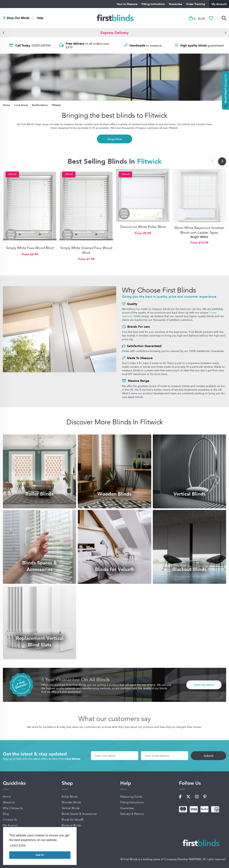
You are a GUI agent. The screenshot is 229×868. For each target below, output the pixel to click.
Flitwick (56, 105)
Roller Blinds (70, 797)
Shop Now (115, 139)
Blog (6, 814)
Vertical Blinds (71, 808)
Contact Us (10, 820)
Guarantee (175, 4)
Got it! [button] (40, 855)
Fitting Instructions (153, 4)
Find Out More (204, 685)
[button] (4, 33)
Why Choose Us (13, 808)
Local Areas (21, 105)
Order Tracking (196, 4)
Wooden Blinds (71, 802)
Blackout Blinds (71, 825)
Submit (209, 756)
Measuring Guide (131, 797)
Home (7, 105)
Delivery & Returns (132, 814)
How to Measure (127, 4)
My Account (219, 4)
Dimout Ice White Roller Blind (143, 227)
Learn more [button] (18, 845)
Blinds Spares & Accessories (79, 814)
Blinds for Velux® (72, 820)
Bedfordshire (40, 105)
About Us (9, 802)
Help (40, 18)
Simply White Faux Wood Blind (30, 248)
